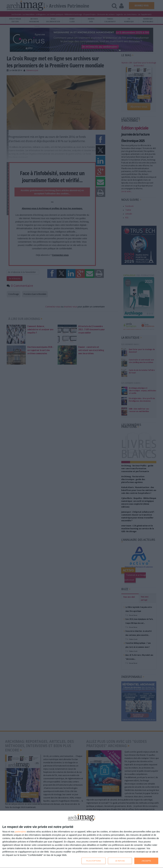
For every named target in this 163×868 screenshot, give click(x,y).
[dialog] (81, 839)
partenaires (21, 832)
